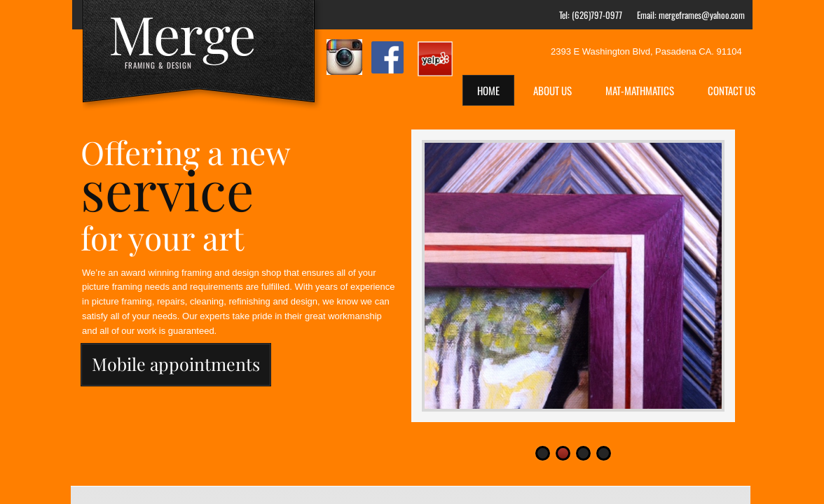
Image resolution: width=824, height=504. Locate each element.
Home (488, 90)
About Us (552, 90)
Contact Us (732, 90)
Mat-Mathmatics (640, 90)
